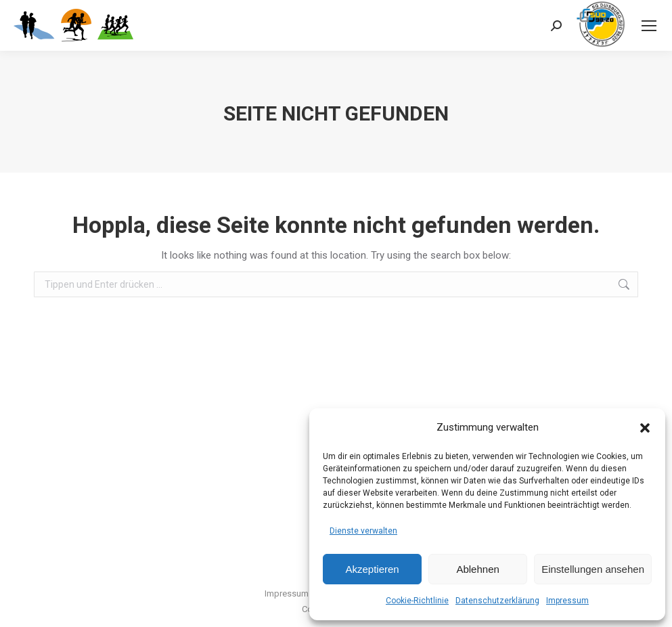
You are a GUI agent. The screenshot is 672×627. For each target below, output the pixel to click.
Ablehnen (477, 569)
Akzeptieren (372, 569)
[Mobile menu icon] (649, 26)
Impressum (567, 601)
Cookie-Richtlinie (417, 601)
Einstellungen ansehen (593, 569)
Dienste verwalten (363, 531)
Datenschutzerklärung (497, 601)
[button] (645, 428)
